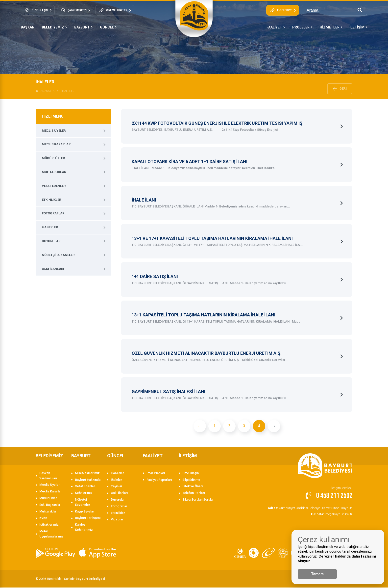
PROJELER (302, 27)
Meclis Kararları (57, 144)
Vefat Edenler (54, 186)
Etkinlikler (51, 200)
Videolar (117, 520)
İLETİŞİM (358, 27)
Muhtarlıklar (54, 172)
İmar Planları (156, 473)
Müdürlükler (53, 158)
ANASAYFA (45, 91)
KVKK (43, 518)
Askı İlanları (53, 269)
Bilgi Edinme (191, 480)
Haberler (50, 227)
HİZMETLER (331, 27)
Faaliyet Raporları (159, 480)
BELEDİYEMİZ (54, 27)
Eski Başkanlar (50, 505)
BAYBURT (83, 27)
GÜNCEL (108, 27)
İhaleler (68, 91)
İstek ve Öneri (193, 487)
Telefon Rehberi (194, 493)
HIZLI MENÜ (53, 116)
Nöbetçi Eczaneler (58, 255)
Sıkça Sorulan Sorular (198, 500)
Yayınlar (117, 487)
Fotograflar (53, 213)
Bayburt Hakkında (88, 480)
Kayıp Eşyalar (85, 512)
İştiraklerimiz (49, 525)
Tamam (317, 574)
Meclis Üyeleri (54, 131)
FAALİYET (276, 27)
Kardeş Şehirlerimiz (84, 527)
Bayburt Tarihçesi (88, 518)
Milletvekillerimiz (87, 473)
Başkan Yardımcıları (48, 476)
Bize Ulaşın (191, 473)
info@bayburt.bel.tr (332, 514)
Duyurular (51, 241)
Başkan (28, 27)
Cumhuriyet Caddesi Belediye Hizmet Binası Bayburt (310, 508)
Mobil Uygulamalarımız (51, 534)
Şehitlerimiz (84, 493)
